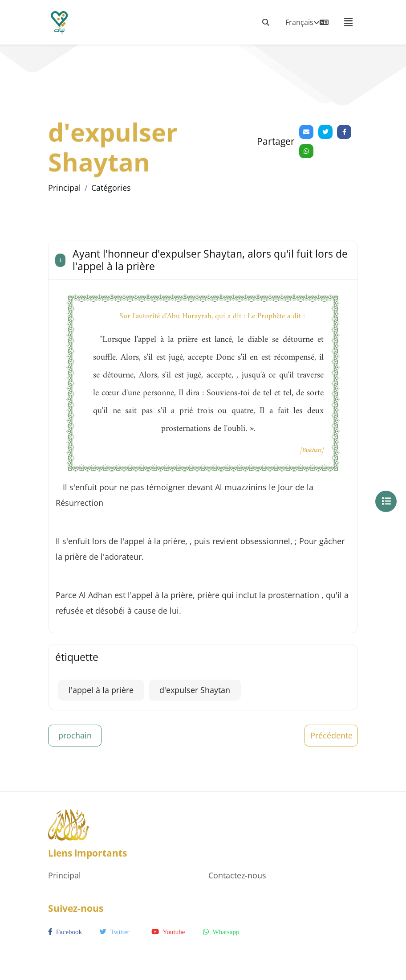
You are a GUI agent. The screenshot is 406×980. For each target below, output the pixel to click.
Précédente (331, 735)
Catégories (111, 188)
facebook (65, 932)
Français (307, 22)
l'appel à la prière (101, 690)
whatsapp (221, 932)
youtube (168, 932)
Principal (65, 188)
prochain (75, 735)
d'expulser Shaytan (195, 690)
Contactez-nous (237, 875)
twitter (115, 932)
